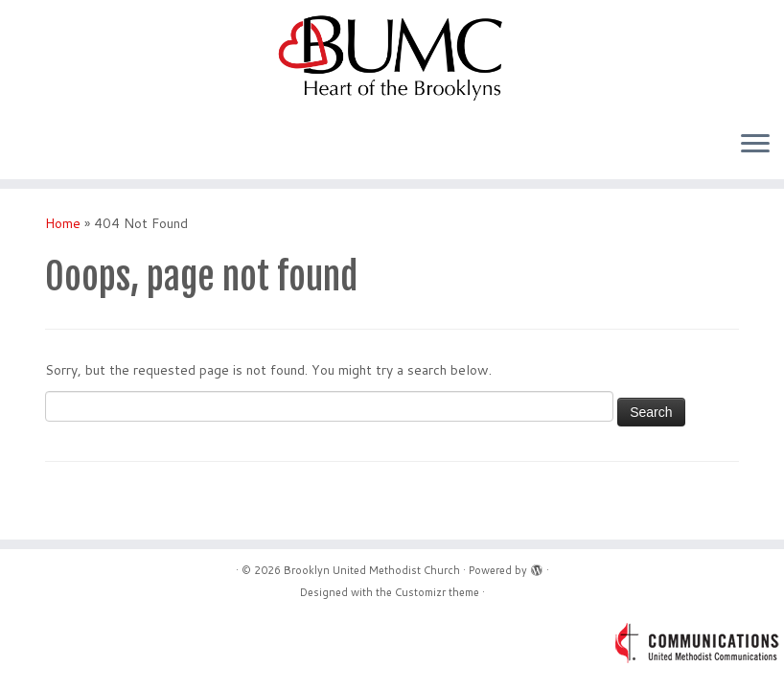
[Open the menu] (755, 145)
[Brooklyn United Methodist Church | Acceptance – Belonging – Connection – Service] (392, 57)
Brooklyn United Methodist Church (372, 570)
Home (63, 223)
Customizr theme (437, 592)
